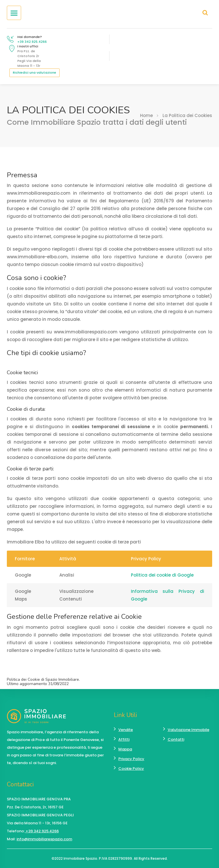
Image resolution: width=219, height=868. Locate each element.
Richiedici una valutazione (35, 72)
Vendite (126, 730)
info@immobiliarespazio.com (44, 839)
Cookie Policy (131, 769)
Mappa (125, 749)
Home (146, 115)
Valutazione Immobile (188, 730)
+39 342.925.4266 (32, 42)
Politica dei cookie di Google (162, 575)
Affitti (124, 739)
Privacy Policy (131, 759)
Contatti (176, 739)
